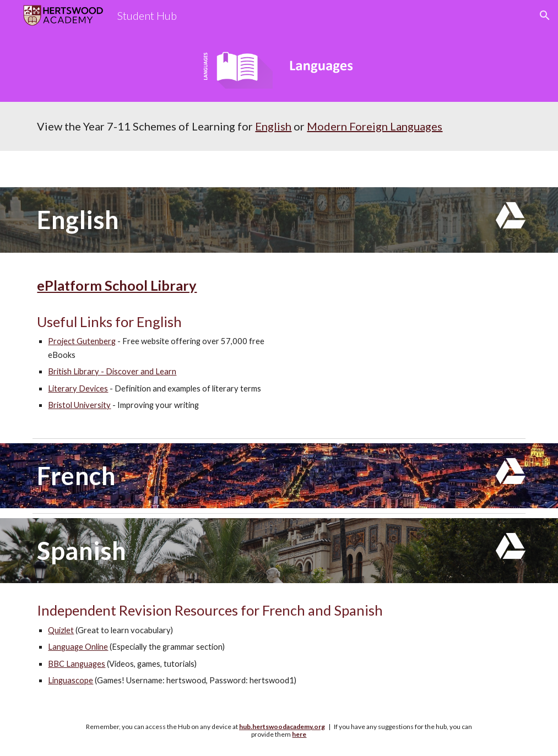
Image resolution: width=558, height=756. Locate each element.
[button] (545, 15)
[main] (279, 126)
